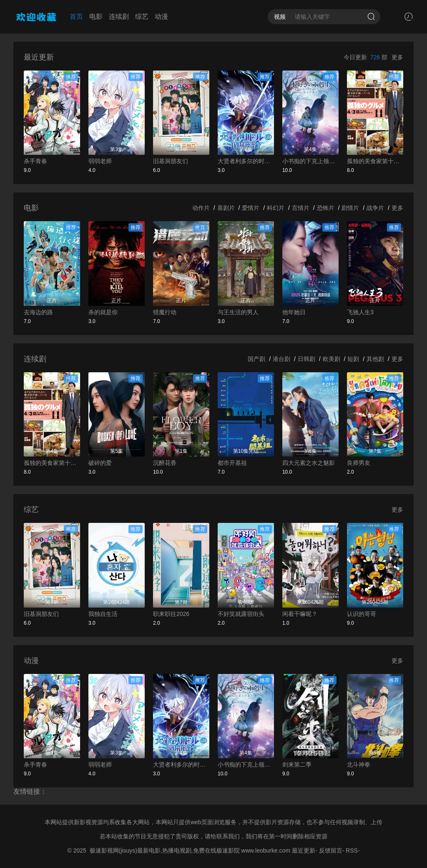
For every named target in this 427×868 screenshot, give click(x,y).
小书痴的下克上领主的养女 (310, 161)
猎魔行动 (165, 312)
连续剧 (119, 16)
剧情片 (350, 208)
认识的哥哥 (362, 614)
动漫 (161, 16)
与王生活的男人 (238, 312)
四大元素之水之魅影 (309, 463)
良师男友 (359, 463)
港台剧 (281, 359)
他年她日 (294, 312)
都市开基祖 (232, 463)
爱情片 (251, 208)
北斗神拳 (359, 765)
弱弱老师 (100, 161)
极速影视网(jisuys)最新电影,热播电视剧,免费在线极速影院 (165, 850)
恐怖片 (326, 208)
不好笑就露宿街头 (241, 614)
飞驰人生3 (360, 312)
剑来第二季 (297, 765)
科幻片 (276, 208)
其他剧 (375, 359)
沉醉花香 (165, 463)
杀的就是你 (103, 312)
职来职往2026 (171, 614)
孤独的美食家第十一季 (375, 161)
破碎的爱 (100, 463)
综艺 (142, 16)
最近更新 (304, 850)
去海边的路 (38, 312)
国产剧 (256, 359)
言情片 (301, 208)
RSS (352, 850)
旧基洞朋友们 (171, 161)
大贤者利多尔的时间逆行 (246, 161)
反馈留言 (331, 850)
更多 (397, 57)
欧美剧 (332, 359)
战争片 (375, 208)
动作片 (201, 208)
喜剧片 (226, 208)
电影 (96, 16)
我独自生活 (103, 614)
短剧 (353, 359)
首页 (76, 16)
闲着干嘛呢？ (300, 614)
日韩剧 (306, 359)
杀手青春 (35, 161)
